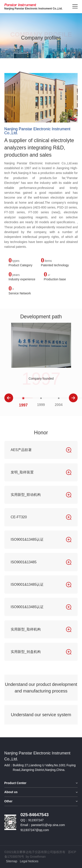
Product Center (15, 783)
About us (11, 792)
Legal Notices (29, 861)
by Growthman (36, 857)
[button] (9, 398)
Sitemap (12, 861)
